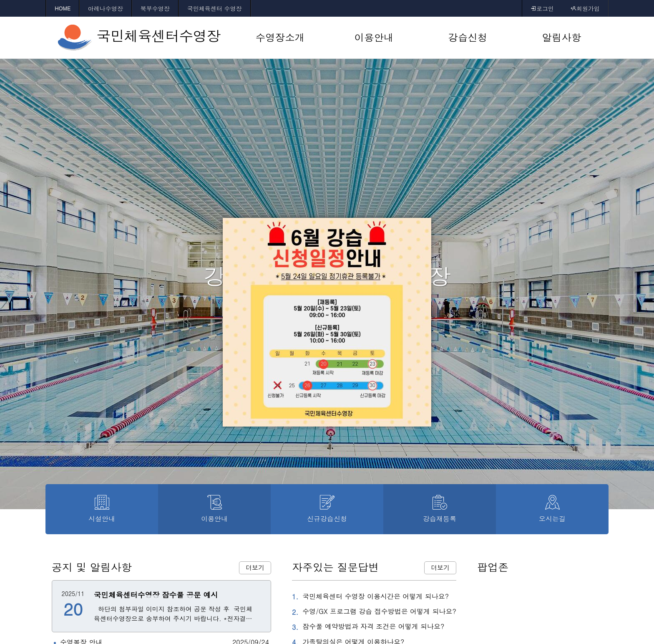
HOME (63, 8)
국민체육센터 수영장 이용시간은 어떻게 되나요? (370, 597)
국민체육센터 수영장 (215, 8)
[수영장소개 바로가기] (280, 38)
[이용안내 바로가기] (374, 38)
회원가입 (585, 8)
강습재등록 (440, 509)
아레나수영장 (106, 8)
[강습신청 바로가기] (468, 38)
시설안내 (102, 509)
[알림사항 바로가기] (562, 38)
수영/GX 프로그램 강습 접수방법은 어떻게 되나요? (374, 612)
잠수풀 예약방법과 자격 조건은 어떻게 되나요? (368, 627)
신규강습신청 (327, 509)
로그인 (542, 8)
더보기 (255, 567)
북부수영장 (155, 8)
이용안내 (214, 509)
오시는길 (552, 509)
